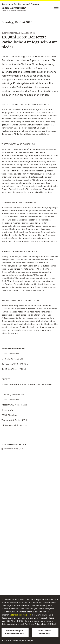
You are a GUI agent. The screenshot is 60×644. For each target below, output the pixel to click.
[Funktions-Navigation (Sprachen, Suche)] (56, 7)
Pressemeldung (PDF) (14, 449)
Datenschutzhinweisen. (20, 615)
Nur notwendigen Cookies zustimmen (14, 632)
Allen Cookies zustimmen (44, 632)
